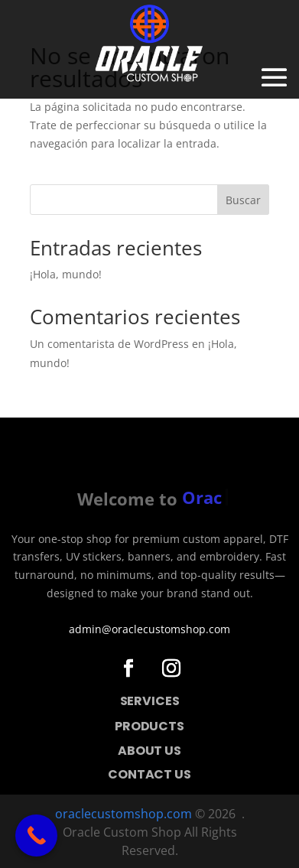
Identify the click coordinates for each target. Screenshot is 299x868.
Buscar (243, 200)
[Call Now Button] (36, 835)
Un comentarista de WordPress (109, 344)
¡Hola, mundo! (66, 274)
